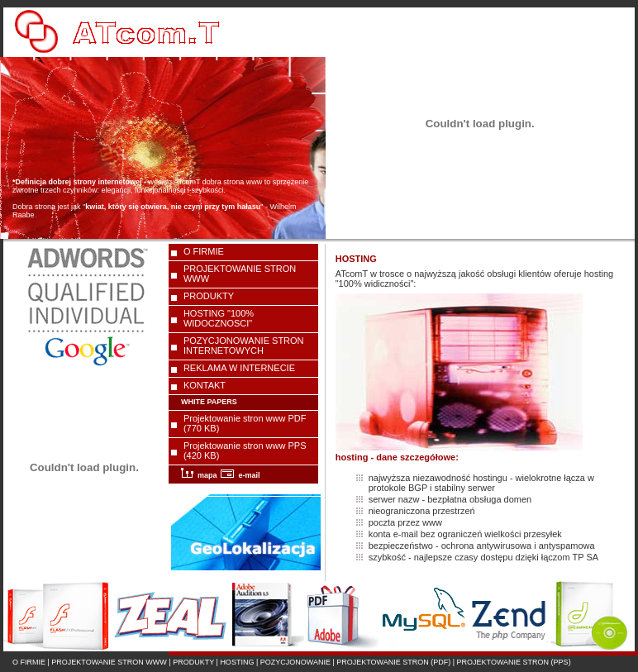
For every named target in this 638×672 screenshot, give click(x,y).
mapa (199, 475)
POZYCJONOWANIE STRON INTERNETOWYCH (244, 346)
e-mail (240, 475)
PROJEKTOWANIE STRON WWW (240, 274)
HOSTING (237, 662)
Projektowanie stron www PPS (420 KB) (245, 450)
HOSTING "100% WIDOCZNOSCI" (219, 318)
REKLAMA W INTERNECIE (239, 368)
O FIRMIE (204, 251)
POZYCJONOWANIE (295, 662)
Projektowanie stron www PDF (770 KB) (245, 423)
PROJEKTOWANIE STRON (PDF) (393, 662)
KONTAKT (205, 385)
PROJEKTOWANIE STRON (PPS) (514, 662)
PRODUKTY (209, 296)
